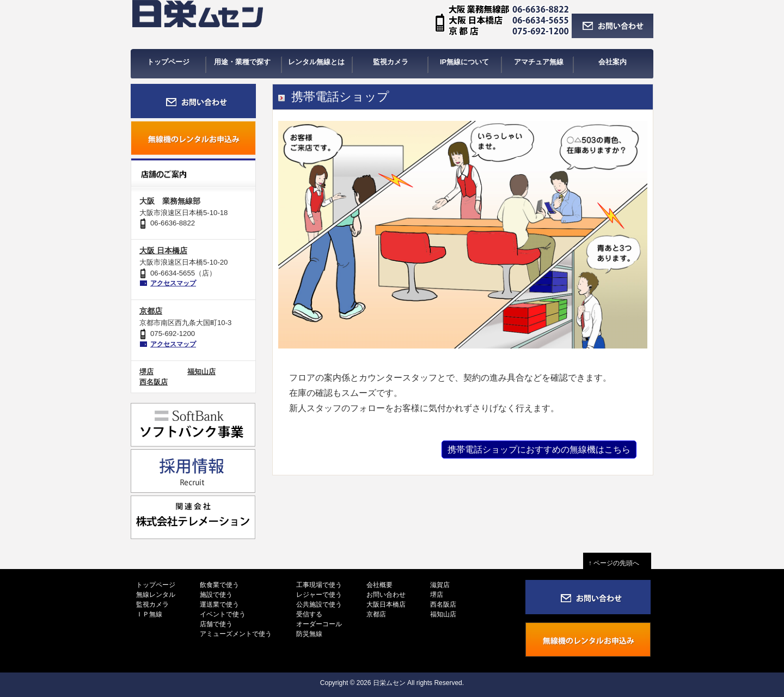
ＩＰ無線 (149, 614)
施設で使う (216, 595)
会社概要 (379, 585)
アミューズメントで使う (236, 634)
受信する (309, 614)
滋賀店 (440, 585)
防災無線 (309, 634)
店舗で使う (216, 624)
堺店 (146, 372)
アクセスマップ (173, 283)
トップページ (156, 585)
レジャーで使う (319, 595)
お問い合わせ (386, 595)
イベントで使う (223, 614)
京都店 (151, 311)
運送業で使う (219, 604)
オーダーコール (319, 624)
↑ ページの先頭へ (617, 563)
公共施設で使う (319, 604)
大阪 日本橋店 (163, 250)
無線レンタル (156, 595)
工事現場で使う (319, 585)
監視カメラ (152, 604)
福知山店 (201, 372)
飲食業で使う (219, 585)
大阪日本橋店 (386, 604)
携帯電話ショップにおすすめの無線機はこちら (539, 450)
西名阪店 (154, 382)
